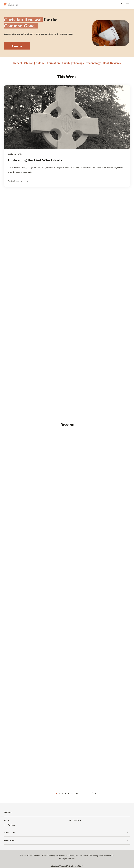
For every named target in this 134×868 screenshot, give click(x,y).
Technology (93, 63)
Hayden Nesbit (16, 154)
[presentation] (127, 4)
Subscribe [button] (17, 46)
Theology (78, 63)
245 (76, 793)
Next (95, 793)
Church (29, 63)
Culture (40, 63)
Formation (54, 63)
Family (66, 63)
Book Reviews (112, 63)
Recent (18, 63)
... (72, 793)
